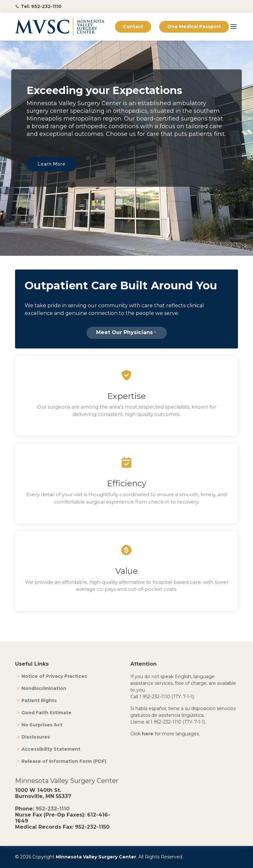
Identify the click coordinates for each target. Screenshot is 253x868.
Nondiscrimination (44, 688)
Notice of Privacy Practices (54, 676)
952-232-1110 (53, 809)
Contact (133, 27)
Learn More (52, 164)
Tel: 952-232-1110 (41, 6)
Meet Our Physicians (127, 332)
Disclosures (36, 737)
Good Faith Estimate (46, 713)
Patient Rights (39, 700)
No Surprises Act (42, 725)
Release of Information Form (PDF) (64, 761)
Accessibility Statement (51, 749)
